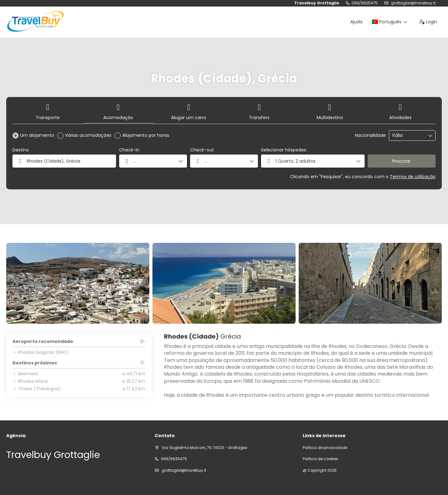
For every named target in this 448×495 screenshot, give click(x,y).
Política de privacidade (325, 448)
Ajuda (356, 22)
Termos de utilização (413, 177)
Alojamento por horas (146, 135)
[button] (313, 161)
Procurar (401, 161)
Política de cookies (320, 459)
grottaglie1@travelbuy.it (413, 3)
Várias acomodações (88, 135)
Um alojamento (37, 135)
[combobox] (408, 135)
